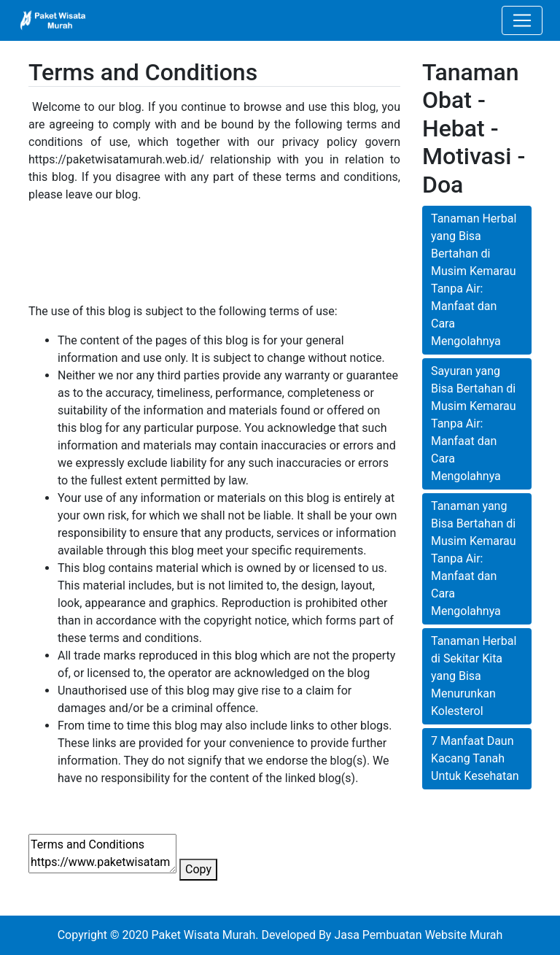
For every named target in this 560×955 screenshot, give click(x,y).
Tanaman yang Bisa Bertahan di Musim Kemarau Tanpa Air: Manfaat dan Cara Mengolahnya (474, 558)
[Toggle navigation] (522, 20)
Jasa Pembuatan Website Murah (418, 935)
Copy (198, 869)
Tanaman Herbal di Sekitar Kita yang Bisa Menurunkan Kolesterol (474, 676)
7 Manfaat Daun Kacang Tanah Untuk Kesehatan (475, 758)
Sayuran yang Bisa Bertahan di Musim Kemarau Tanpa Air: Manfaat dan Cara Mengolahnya (474, 424)
